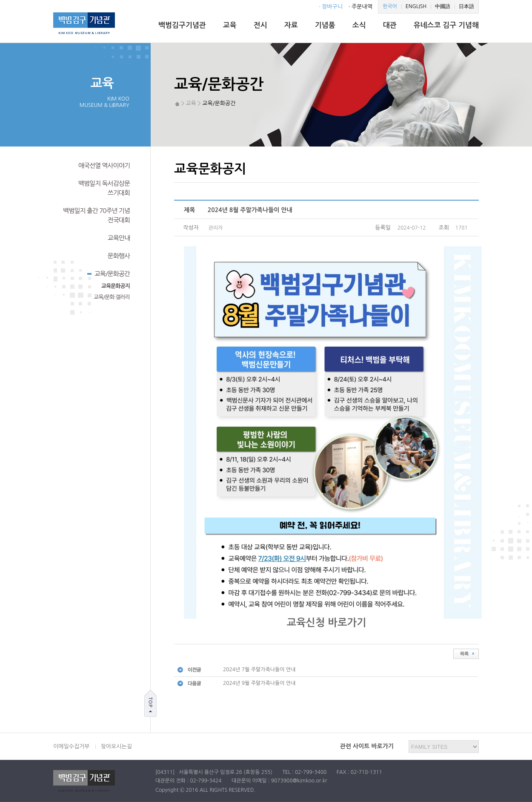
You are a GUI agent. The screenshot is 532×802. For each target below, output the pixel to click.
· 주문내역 (360, 7)
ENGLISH (416, 6)
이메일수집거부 (72, 746)
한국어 (390, 6)
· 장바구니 (331, 7)
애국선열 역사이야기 (104, 165)
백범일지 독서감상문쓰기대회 (104, 188)
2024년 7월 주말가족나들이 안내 (259, 670)
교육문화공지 (116, 286)
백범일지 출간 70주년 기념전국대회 (96, 215)
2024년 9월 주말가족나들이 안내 (259, 683)
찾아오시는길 (116, 746)
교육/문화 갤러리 (112, 297)
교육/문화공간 (109, 273)
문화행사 (119, 256)
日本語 (466, 6)
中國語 (443, 6)
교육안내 (119, 238)
